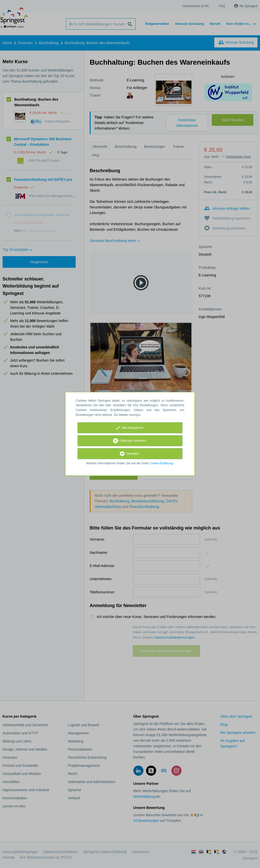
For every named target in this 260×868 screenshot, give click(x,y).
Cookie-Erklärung (161, 463)
